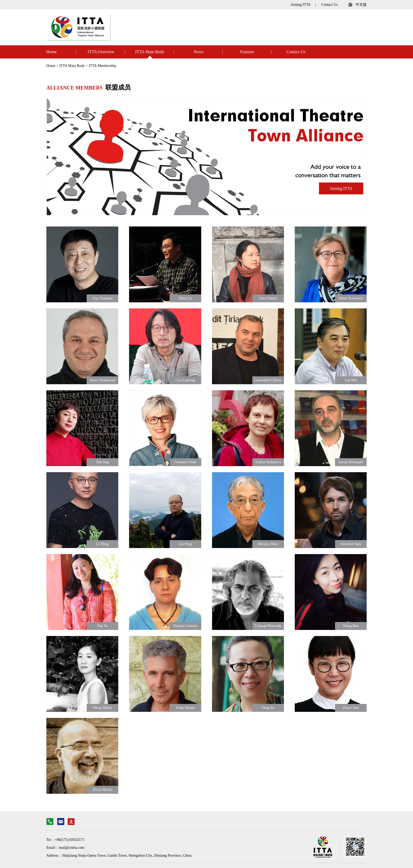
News (198, 52)
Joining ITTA (301, 5)
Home (51, 52)
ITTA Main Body (150, 52)
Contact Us (329, 5)
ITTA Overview (101, 52)
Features (247, 52)
